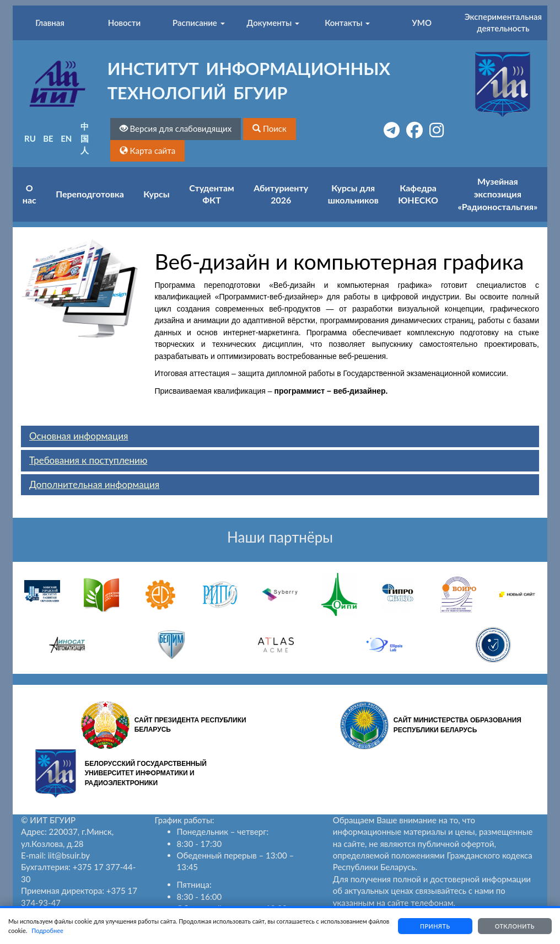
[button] (270, 129)
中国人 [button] (85, 138)
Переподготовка (90, 194)
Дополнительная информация (94, 484)
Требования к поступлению (88, 460)
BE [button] (48, 138)
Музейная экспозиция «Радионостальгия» (497, 194)
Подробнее (70, 930)
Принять (430, 926)
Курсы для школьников (353, 194)
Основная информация (79, 436)
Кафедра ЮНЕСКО (418, 194)
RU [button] (30, 138)
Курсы (156, 194)
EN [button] (66, 138)
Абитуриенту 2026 (281, 194)
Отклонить (513, 926)
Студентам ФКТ (211, 194)
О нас (29, 194)
